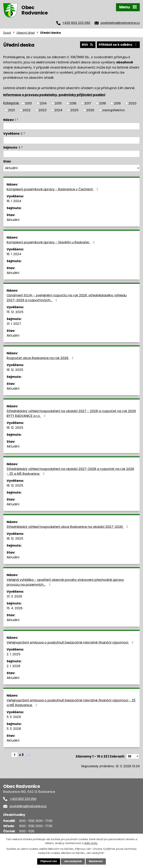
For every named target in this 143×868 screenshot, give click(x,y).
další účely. (91, 843)
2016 (73, 103)
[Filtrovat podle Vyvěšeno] (71, 140)
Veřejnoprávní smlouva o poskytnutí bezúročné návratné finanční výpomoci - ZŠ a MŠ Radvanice (71, 702)
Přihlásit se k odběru (118, 44)
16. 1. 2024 (14, 201)
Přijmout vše (48, 861)
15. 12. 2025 (15, 312)
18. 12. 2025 (15, 370)
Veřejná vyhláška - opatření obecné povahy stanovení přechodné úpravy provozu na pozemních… (65, 582)
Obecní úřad (25, 33)
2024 (58, 110)
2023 (43, 110)
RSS (87, 44)
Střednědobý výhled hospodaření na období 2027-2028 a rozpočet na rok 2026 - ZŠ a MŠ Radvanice (70, 471)
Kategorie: (11, 103)
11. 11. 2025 (14, 717)
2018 (102, 103)
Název (9, 119)
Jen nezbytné (73, 861)
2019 (117, 103)
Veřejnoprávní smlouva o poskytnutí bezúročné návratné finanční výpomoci (71, 642)
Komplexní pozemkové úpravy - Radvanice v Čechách (53, 189)
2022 (27, 110)
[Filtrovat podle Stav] (71, 168)
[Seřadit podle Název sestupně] (18, 120)
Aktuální (13, 220)
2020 (132, 103)
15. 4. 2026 (15, 608)
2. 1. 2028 (13, 666)
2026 (90, 110)
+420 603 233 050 (76, 23)
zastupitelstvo (114, 110)
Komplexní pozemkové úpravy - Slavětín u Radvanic (51, 242)
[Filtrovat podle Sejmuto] (71, 154)
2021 (11, 110)
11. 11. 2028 (14, 728)
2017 (88, 103)
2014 (43, 103)
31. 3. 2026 (14, 596)
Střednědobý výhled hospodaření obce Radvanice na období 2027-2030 (68, 526)
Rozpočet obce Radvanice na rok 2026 (41, 358)
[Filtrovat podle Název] (71, 126)
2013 (28, 103)
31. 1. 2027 (14, 323)
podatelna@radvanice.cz (120, 23)
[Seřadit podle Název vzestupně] (18, 119)
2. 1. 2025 (13, 654)
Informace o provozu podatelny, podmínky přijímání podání (54, 94)
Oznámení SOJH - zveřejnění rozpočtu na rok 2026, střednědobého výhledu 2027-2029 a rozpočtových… (67, 297)
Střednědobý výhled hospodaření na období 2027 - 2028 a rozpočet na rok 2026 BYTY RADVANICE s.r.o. (71, 413)
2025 (74, 110)
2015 (58, 103)
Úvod (7, 33)
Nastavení (97, 861)
